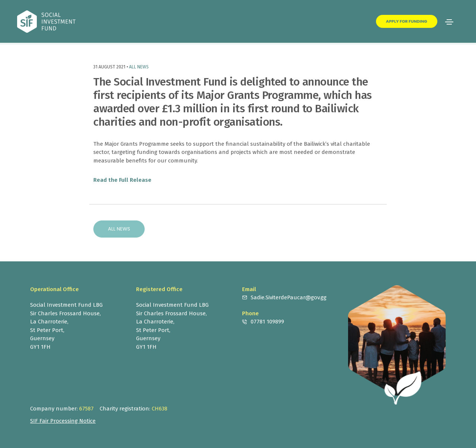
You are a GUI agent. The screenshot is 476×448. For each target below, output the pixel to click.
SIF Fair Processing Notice (63, 421)
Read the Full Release (122, 180)
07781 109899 (267, 322)
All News (139, 67)
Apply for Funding (407, 21)
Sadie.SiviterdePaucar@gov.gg (289, 297)
